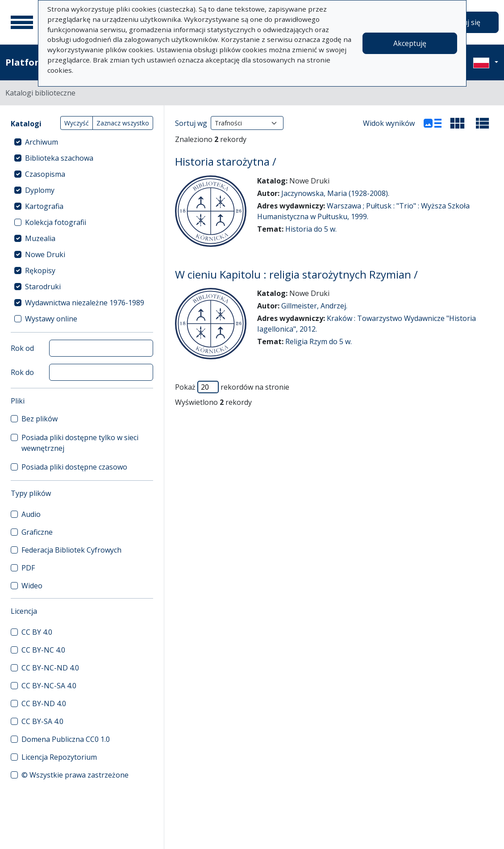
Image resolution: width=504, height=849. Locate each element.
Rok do (22, 372)
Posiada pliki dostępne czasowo (74, 467)
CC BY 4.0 (37, 632)
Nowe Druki (45, 254)
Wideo (32, 586)
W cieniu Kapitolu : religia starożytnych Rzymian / (296, 275)
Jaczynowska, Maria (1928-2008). (335, 193)
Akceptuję (410, 43)
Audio (31, 514)
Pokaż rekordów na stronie (232, 387)
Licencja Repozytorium (59, 757)
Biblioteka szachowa (59, 158)
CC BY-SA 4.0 (42, 721)
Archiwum (42, 142)
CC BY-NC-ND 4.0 (50, 668)
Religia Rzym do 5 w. (319, 341)
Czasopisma (45, 174)
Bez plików (40, 419)
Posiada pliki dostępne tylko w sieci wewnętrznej (80, 443)
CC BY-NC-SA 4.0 (49, 686)
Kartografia (44, 206)
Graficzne (37, 532)
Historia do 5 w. (311, 229)
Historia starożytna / (226, 162)
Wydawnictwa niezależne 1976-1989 (85, 303)
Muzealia (40, 238)
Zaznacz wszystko (123, 123)
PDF (28, 568)
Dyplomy (40, 190)
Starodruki (43, 287)
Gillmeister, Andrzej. (314, 306)
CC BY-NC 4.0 (43, 650)
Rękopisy (40, 271)
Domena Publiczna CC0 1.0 (66, 739)
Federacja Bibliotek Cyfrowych (71, 550)
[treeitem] (82, 142)
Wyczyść (77, 123)
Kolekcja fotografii (56, 222)
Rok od (22, 348)
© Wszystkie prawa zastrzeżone (75, 775)
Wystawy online (51, 319)
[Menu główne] (22, 22)
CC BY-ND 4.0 (44, 703)
